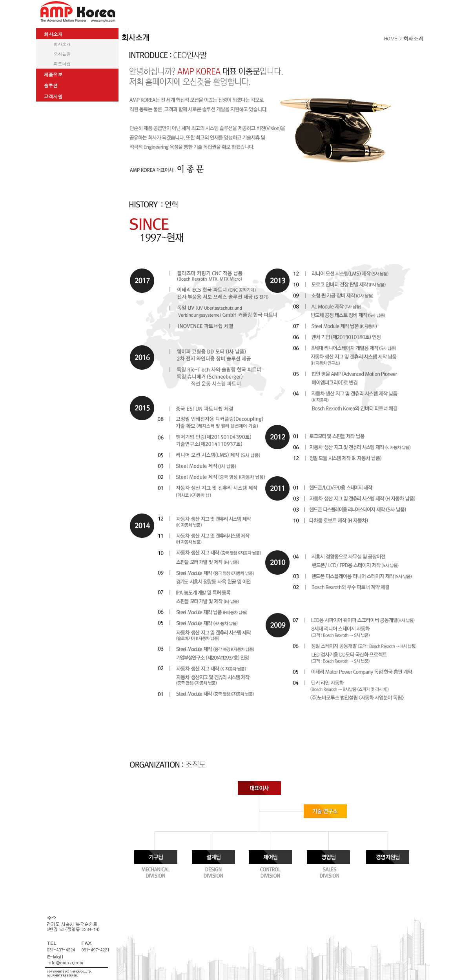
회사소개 (62, 44)
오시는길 (62, 54)
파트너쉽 (62, 64)
